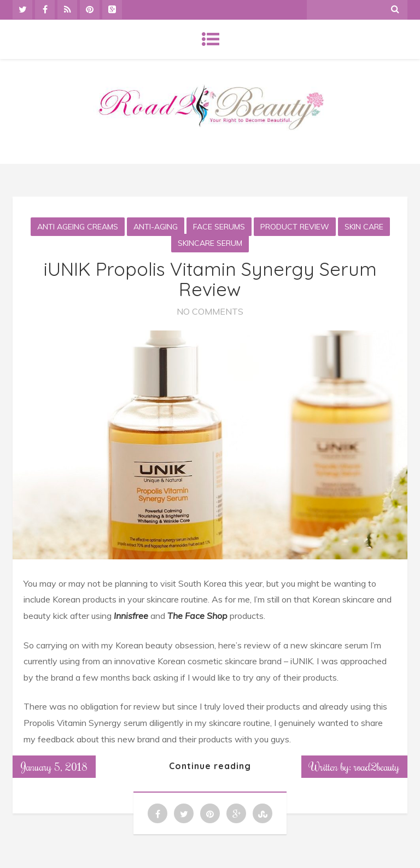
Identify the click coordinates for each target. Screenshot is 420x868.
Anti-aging (156, 227)
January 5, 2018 (54, 766)
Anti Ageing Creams (78, 227)
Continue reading (210, 766)
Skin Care (364, 227)
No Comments (210, 311)
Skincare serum (210, 243)
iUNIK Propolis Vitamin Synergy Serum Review (210, 279)
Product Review (295, 227)
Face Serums (219, 227)
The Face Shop (197, 616)
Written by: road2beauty (354, 766)
